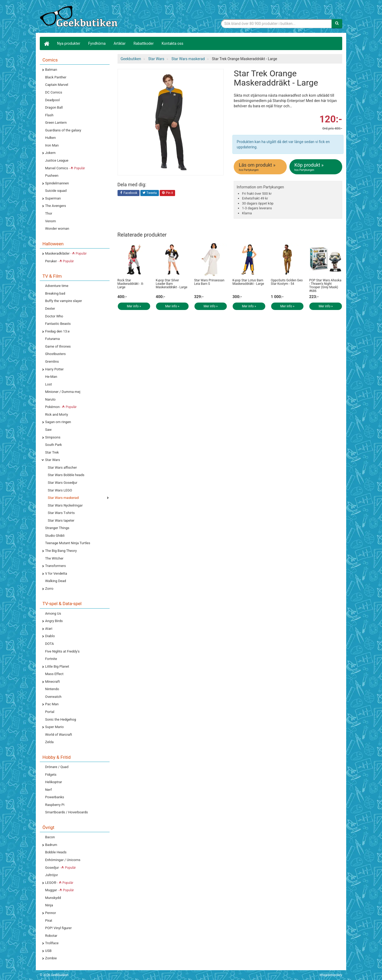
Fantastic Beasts (58, 324)
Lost (48, 384)
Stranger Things (57, 528)
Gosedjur (60, 868)
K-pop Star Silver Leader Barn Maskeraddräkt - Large (172, 284)
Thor (49, 213)
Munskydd (53, 898)
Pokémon (61, 407)
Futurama (52, 339)
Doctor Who (54, 316)
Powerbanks (55, 797)
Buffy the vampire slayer (64, 301)
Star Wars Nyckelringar (65, 505)
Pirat (49, 921)
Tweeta (150, 193)
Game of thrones (58, 346)
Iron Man (52, 145)
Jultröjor (51, 875)
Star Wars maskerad (63, 498)
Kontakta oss (172, 43)
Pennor (51, 913)
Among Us (53, 613)
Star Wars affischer (62, 467)
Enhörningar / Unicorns (63, 860)
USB (48, 951)
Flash (49, 115)
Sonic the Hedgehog (61, 719)
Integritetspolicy (331, 975)
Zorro (49, 589)
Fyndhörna (97, 43)
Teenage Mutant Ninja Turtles (68, 543)
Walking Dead (56, 581)
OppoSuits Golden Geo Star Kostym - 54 (287, 282)
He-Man (51, 377)
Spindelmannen (57, 183)
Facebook (129, 193)
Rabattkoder (144, 43)
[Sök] (337, 24)
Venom (51, 221)
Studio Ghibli (55, 536)
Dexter (50, 309)
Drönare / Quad (57, 767)
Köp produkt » (316, 167)
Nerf (48, 790)
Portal (50, 712)
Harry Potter (54, 369)
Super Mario (54, 727)
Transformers (55, 566)
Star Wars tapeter (61, 520)
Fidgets (51, 775)
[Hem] (46, 43)
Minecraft (52, 682)
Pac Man (52, 704)
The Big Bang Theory (61, 551)
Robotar (51, 936)
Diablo (50, 636)
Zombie (51, 958)
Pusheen (52, 176)
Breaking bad (55, 293)
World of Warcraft (59, 735)
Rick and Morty (57, 414)
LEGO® (59, 883)
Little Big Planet (57, 666)
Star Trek (52, 452)
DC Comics (54, 92)
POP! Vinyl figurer (58, 928)
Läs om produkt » (261, 167)
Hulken (50, 138)
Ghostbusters (55, 354)
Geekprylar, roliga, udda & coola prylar (80, 17)
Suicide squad (56, 191)
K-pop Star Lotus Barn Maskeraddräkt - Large (248, 282)
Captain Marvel (57, 85)
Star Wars (53, 460)
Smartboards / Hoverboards (66, 812)
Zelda (49, 742)
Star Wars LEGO (60, 490)
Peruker (59, 261)
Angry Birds (54, 621)
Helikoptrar (54, 782)
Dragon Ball (54, 107)
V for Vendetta (56, 573)
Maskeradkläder (66, 253)
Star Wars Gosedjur (62, 483)
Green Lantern (56, 123)
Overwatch (53, 697)
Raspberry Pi (55, 805)
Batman (51, 70)
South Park (53, 445)
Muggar (60, 890)
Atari (49, 629)
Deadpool (52, 100)
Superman (53, 198)
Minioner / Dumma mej (63, 392)
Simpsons (53, 437)
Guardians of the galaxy (63, 130)
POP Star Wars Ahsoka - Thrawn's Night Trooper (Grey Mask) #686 (325, 286)
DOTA (49, 644)
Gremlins (52, 362)
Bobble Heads (56, 852)
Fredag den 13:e (57, 331)
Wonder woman (57, 229)
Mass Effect (54, 674)
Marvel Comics (65, 168)
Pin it (167, 193)
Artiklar (120, 43)
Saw (48, 430)
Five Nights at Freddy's (62, 651)
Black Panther (56, 77)
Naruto (50, 399)
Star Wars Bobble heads (66, 475)
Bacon (50, 837)
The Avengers (56, 206)
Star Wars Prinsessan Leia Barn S (209, 282)
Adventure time (57, 286)
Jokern (50, 153)
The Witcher (54, 558)
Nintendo (52, 689)
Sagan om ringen (58, 422)
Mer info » (134, 306)
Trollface (52, 943)
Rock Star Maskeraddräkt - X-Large (131, 284)
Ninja (49, 905)
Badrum (51, 845)
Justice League (57, 160)
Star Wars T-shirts (61, 513)
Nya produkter (69, 43)
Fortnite (51, 659)
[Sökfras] (277, 24)
